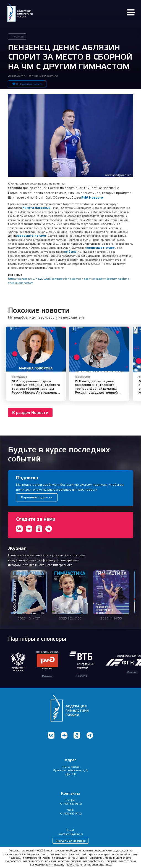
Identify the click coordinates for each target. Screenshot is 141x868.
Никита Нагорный (36, 208)
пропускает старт (100, 248)
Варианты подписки (37, 497)
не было (70, 252)
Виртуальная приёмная (71, 841)
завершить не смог (31, 236)
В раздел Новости (30, 413)
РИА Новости (92, 197)
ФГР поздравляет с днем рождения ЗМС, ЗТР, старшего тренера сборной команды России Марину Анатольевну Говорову (36, 389)
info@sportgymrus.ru (71, 834)
